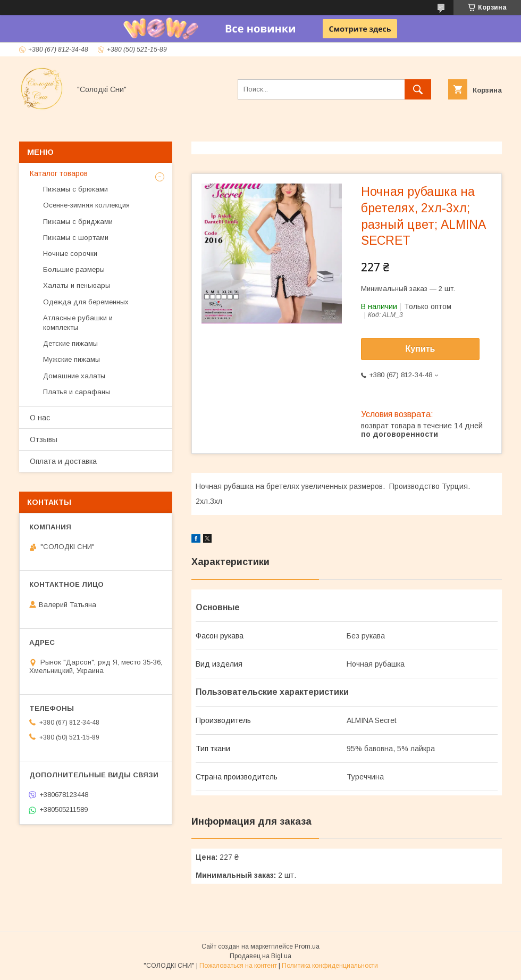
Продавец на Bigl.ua (260, 956)
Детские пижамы (70, 343)
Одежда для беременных (86, 302)
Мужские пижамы (72, 359)
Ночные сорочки (70, 254)
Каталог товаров (59, 173)
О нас (40, 418)
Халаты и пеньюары (77, 285)
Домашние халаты (74, 376)
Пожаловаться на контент (238, 966)
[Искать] (418, 89)
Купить (421, 349)
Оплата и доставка (63, 461)
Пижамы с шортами (76, 238)
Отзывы (44, 439)
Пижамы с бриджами (78, 222)
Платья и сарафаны (77, 392)
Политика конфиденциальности (330, 966)
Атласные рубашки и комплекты (78, 323)
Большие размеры (74, 269)
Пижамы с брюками (75, 189)
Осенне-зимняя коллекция (86, 205)
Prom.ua (307, 946)
